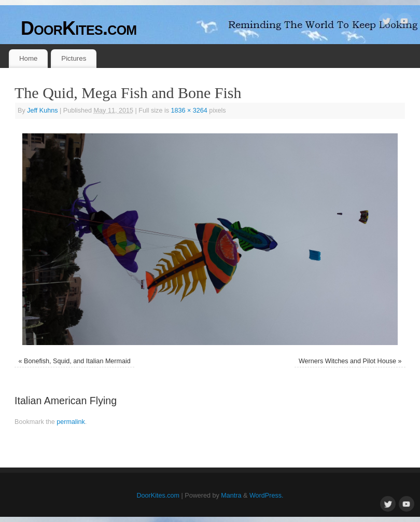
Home (28, 58)
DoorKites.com (79, 28)
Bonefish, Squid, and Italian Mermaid (77, 361)
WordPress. (267, 496)
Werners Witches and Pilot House (347, 361)
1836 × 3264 (189, 111)
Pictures (74, 58)
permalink (71, 422)
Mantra (231, 496)
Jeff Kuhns (42, 111)
